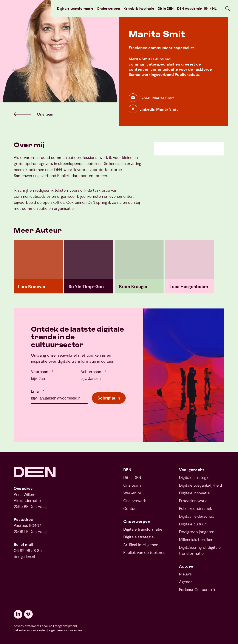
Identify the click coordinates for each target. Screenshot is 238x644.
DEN (127, 470)
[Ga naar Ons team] (46, 114)
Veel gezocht (192, 470)
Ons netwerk (135, 501)
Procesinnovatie (193, 501)
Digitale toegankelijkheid (200, 485)
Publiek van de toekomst (145, 553)
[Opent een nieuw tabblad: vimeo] (28, 614)
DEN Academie (189, 9)
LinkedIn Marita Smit (159, 109)
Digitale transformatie (75, 9)
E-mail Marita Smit (157, 98)
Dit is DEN (166, 9)
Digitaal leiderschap (197, 516)
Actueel (187, 566)
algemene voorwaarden (65, 630)
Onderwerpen (108, 9)
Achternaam (93, 372)
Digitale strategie (138, 537)
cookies (47, 626)
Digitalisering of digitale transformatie (200, 550)
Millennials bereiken (196, 540)
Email (38, 391)
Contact (131, 509)
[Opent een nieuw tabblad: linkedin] (18, 614)
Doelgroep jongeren (197, 532)
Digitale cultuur (192, 524)
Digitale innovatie (194, 493)
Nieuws (185, 574)
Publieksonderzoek (195, 509)
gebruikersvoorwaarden (30, 630)
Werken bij (132, 493)
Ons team (132, 485)
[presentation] (64, 416)
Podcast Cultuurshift (197, 590)
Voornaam (42, 372)
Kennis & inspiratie (139, 9)
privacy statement (27, 626)
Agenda (186, 582)
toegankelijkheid (66, 626)
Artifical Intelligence (141, 545)
